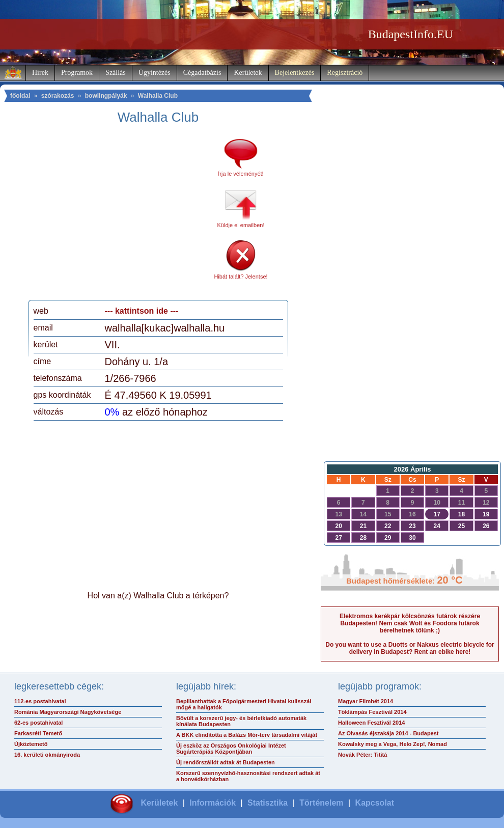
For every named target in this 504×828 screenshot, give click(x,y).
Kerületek (248, 73)
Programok (77, 73)
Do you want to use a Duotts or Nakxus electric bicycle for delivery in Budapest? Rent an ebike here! (410, 648)
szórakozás (58, 96)
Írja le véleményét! (241, 174)
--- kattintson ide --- (142, 311)
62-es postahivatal (38, 723)
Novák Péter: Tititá (362, 755)
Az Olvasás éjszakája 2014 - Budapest (388, 733)
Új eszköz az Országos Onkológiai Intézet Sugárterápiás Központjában (231, 749)
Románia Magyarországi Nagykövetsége (68, 712)
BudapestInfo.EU (411, 34)
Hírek (40, 73)
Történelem (321, 803)
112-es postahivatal (40, 701)
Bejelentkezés (295, 73)
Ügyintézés (155, 73)
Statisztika (268, 803)
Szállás (116, 73)
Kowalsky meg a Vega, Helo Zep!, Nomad (393, 744)
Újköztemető (31, 744)
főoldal (20, 96)
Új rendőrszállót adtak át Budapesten (226, 762)
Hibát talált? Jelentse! (241, 277)
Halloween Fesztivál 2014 (371, 723)
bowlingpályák (106, 96)
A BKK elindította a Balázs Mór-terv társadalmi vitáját (247, 735)
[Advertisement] (119, 216)
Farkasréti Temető (38, 733)
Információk (213, 803)
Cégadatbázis (202, 73)
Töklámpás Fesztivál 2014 (372, 712)
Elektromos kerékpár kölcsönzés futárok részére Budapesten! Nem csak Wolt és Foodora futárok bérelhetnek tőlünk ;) (410, 623)
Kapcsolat (375, 803)
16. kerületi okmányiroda (47, 755)
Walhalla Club (158, 96)
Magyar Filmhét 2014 (366, 701)
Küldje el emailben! (241, 225)
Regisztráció (345, 73)
